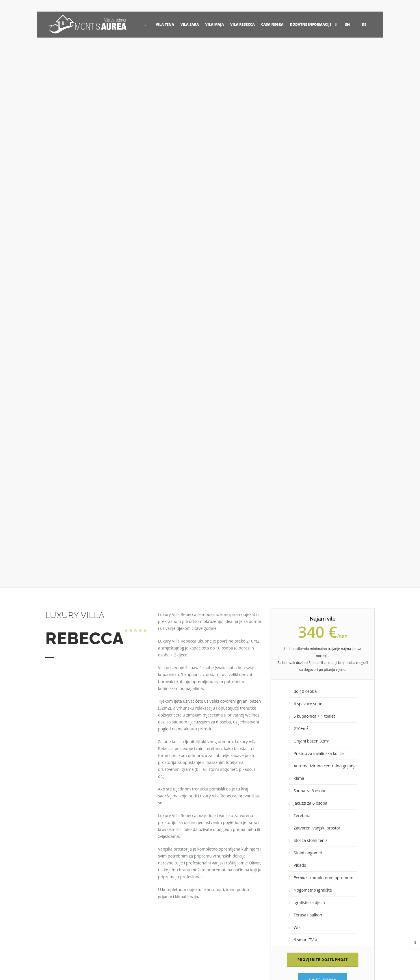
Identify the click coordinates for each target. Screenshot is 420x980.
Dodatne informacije (314, 24)
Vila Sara (190, 24)
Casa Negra (272, 24)
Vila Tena (165, 24)
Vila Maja (214, 24)
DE (367, 24)
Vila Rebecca (242, 24)
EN (350, 24)
